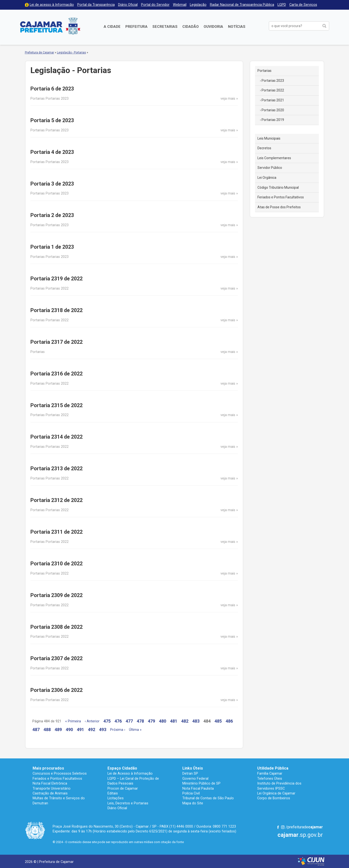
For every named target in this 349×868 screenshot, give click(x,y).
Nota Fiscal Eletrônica (50, 783)
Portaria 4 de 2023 (52, 152)
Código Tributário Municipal (278, 187)
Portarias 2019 (273, 120)
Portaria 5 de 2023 (52, 120)
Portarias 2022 (273, 90)
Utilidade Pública (273, 768)
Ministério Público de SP (201, 783)
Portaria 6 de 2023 (52, 89)
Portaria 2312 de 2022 (57, 500)
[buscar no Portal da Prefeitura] (295, 26)
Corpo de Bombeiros (274, 798)
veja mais (228, 99)
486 (229, 721)
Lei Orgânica (267, 178)
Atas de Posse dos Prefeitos (279, 207)
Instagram (283, 827)
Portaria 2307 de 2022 (57, 658)
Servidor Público (270, 168)
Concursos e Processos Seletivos (60, 773)
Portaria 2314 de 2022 (57, 437)
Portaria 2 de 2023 (52, 215)
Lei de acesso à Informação (52, 5)
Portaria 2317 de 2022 (57, 342)
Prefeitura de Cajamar (50, 26)
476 (118, 721)
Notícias (237, 27)
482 (185, 721)
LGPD (282, 5)
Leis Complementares (274, 158)
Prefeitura (136, 27)
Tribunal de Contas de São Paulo (208, 798)
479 (151, 721)
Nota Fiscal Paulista (198, 788)
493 (103, 730)
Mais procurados (48, 768)
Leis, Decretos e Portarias (128, 803)
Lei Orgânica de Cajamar (276, 793)
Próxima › (118, 730)
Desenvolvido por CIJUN (311, 861)
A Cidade (112, 27)
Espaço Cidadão (122, 768)
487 (36, 730)
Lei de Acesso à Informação (130, 773)
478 (140, 721)
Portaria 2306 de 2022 (57, 690)
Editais (113, 793)
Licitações (116, 798)
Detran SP (190, 773)
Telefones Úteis (270, 778)
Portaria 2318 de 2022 (57, 310)
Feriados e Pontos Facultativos (281, 197)
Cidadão (191, 27)
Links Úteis (193, 768)
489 (58, 730)
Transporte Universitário (52, 788)
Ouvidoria (213, 27)
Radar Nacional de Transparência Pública (242, 5)
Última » (135, 730)
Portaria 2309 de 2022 (57, 595)
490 (69, 730)
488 (47, 730)
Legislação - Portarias (71, 52)
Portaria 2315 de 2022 (57, 405)
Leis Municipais (269, 138)
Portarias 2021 (273, 100)
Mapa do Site (193, 803)
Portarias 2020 (273, 110)
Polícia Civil (191, 793)
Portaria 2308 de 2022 (57, 627)
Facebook (278, 827)
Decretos (264, 148)
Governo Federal (195, 778)
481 (174, 721)
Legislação (198, 5)
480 (163, 721)
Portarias (264, 71)
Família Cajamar (270, 773)
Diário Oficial (128, 5)
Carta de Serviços (303, 5)
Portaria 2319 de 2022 (57, 279)
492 (92, 730)
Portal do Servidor (155, 5)
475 (107, 721)
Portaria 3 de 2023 (52, 184)
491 (80, 730)
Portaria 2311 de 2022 (57, 532)
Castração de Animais (50, 793)
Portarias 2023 (273, 81)
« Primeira (73, 721)
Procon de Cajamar (123, 788)
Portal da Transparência (96, 5)
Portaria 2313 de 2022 (57, 468)
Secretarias (165, 27)
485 (218, 721)
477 (129, 721)
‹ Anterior (92, 721)
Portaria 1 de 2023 (52, 247)
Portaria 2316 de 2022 (57, 374)
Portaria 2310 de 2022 (57, 564)
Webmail (180, 5)
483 (196, 721)
